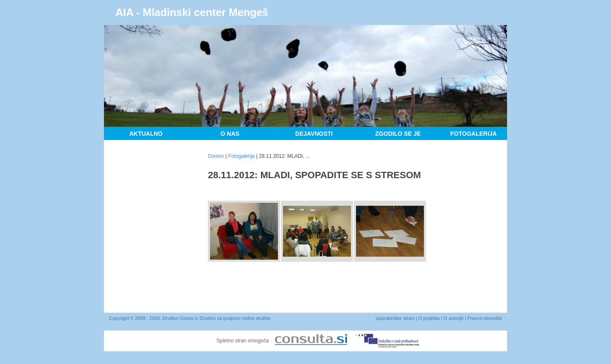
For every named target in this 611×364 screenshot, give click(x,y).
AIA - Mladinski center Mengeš (192, 12)
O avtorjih (454, 318)
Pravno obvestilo (485, 318)
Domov (216, 156)
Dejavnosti (314, 134)
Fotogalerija (473, 134)
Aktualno (146, 134)
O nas (230, 134)
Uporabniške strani (395, 318)
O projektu (429, 318)
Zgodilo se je (398, 134)
